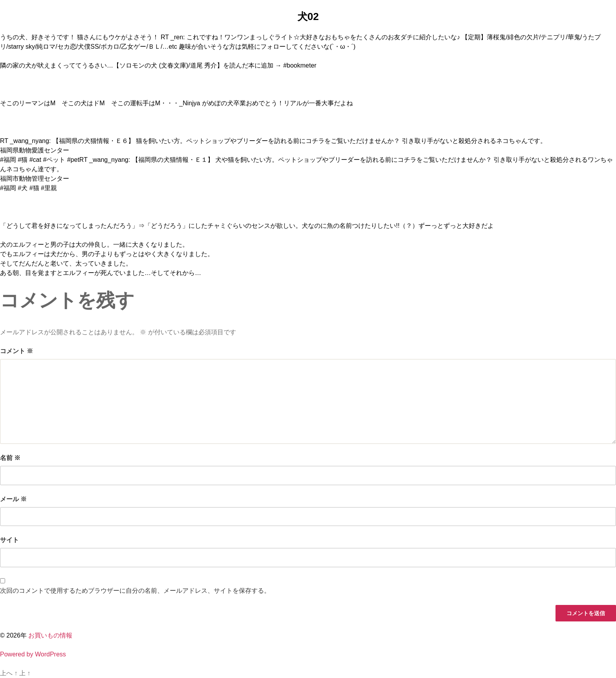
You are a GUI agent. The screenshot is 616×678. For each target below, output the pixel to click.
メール (13, 499)
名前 (10, 458)
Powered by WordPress (33, 654)
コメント (16, 351)
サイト (9, 540)
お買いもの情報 (50, 635)
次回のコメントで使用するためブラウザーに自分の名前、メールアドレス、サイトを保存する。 (135, 591)
